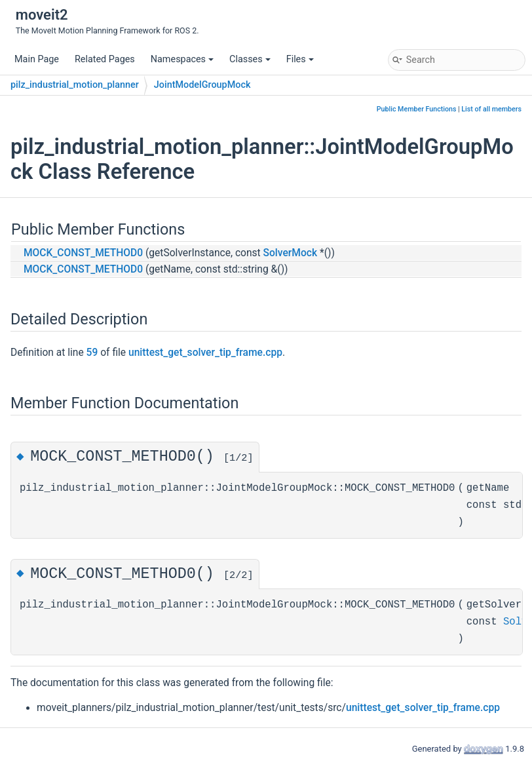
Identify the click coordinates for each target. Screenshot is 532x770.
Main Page (37, 59)
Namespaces (182, 59)
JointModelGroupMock (202, 85)
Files (300, 59)
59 (92, 353)
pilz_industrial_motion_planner (75, 85)
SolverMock (291, 253)
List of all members (491, 109)
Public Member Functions (417, 109)
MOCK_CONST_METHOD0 (83, 253)
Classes (250, 59)
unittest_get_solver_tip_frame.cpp (205, 353)
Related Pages (105, 59)
